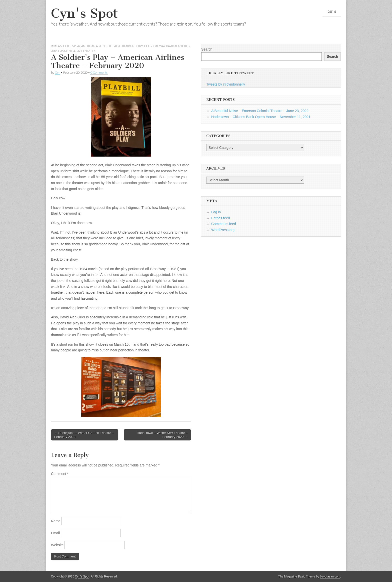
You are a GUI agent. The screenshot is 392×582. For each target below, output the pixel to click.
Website (57, 545)
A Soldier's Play (69, 46)
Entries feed (221, 218)
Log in (216, 212)
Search (207, 49)
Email (55, 533)
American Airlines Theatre (101, 46)
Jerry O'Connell (63, 51)
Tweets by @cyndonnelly (226, 84)
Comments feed (224, 224)
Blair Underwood (135, 46)
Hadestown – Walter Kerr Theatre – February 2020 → (162, 435)
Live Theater (86, 51)
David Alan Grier (178, 46)
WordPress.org (223, 230)
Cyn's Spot (84, 13)
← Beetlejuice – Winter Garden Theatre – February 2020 (84, 435)
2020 (54, 46)
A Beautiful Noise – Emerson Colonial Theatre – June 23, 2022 (260, 111)
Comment (60, 474)
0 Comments (99, 72)
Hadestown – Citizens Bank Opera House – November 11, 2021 (261, 117)
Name (56, 521)
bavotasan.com (330, 576)
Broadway (157, 46)
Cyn (57, 72)
